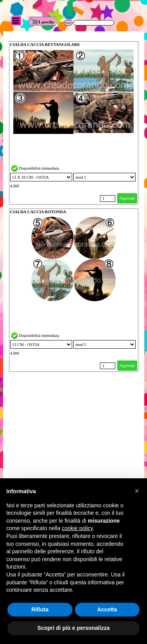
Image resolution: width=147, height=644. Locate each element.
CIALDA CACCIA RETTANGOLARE (45, 45)
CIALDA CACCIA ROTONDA (38, 212)
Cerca (68, 23)
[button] (137, 491)
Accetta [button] (107, 609)
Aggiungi (127, 198)
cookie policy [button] (77, 528)
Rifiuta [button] (40, 609)
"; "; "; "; (104, 177)
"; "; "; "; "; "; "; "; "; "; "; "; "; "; (41, 177)
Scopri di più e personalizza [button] (73, 628)
